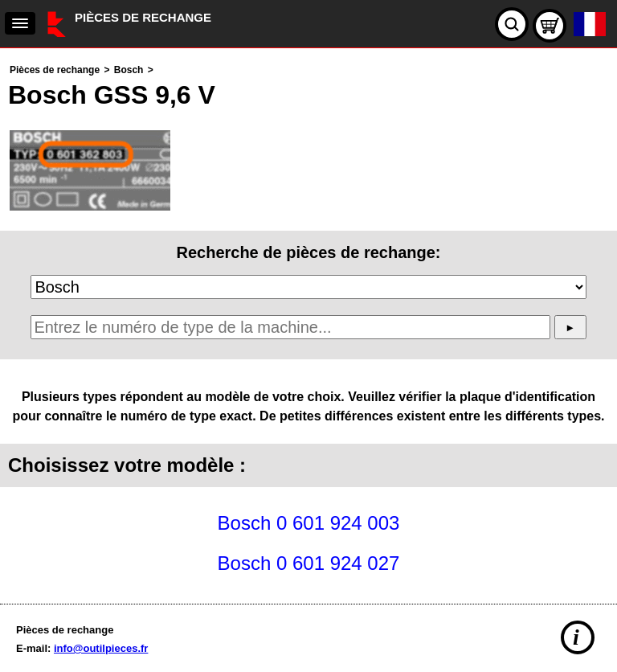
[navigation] (20, 23)
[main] (308, 322)
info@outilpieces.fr (101, 648)
